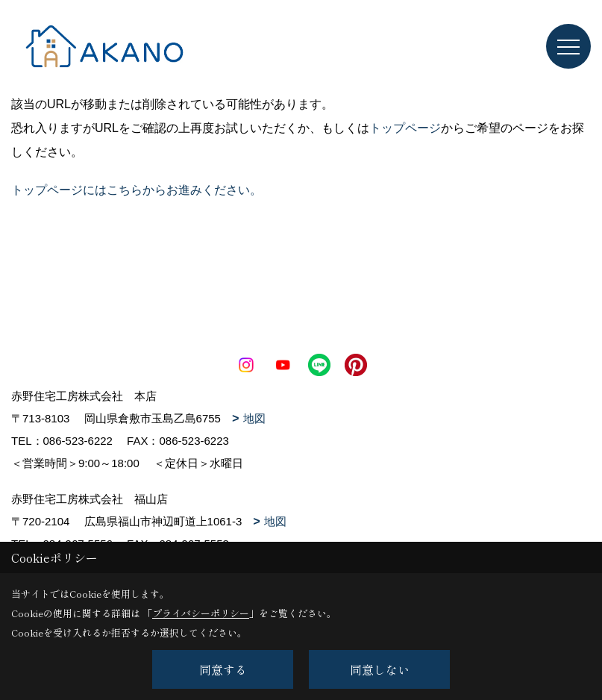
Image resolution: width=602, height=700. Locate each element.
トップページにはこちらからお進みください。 (137, 190)
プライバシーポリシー (201, 613)
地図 (254, 418)
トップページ (405, 128)
